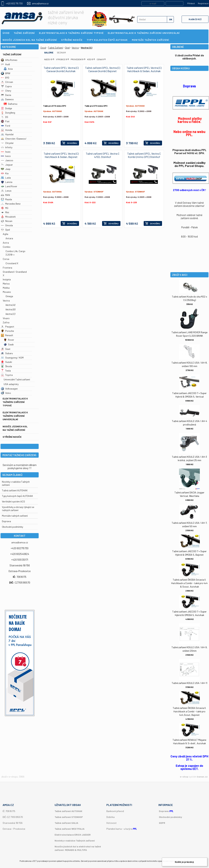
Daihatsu (10, 104)
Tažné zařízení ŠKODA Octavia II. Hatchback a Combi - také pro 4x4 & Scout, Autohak (189, 583)
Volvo (6, 393)
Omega (9, 296)
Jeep (6, 169)
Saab (9, 344)
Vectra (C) (10, 314)
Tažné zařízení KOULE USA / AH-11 (190, 683)
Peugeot (8, 327)
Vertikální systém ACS (13, 501)
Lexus (6, 191)
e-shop (184, 777)
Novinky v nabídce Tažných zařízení (75, 841)
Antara (9, 238)
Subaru (7, 353)
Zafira (6, 322)
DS (5, 117)
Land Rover (9, 186)
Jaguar (7, 165)
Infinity (7, 147)
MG (5, 208)
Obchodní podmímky (12, 527)
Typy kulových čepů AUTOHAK (17, 496)
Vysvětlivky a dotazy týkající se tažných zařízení (18, 509)
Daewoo (7, 99)
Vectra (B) (10, 309)
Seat (6, 349)
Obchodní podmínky (170, 817)
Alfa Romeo (9, 60)
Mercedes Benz (11, 204)
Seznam (61, 53)
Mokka (6, 288)
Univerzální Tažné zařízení (17, 379)
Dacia (6, 95)
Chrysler (7, 143)
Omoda (7, 225)
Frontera (7, 268)
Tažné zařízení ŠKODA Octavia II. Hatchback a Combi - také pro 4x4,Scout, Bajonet (189, 711)
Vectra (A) (10, 305)
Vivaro (6, 318)
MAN (5, 195)
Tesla (6, 371)
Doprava (6, 521)
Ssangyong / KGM (12, 358)
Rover (9, 340)
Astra (6, 243)
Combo (7, 247)
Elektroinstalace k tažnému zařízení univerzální (15, 416)
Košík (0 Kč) (195, 19)
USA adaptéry (11, 384)
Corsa (6, 259)
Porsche (7, 331)
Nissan (7, 221)
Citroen (7, 82)
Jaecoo (7, 160)
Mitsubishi (8, 217)
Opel (5, 230)
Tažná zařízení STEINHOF (69, 817)
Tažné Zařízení (12, 54)
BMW (6, 73)
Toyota (7, 375)
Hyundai (7, 134)
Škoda (6, 366)
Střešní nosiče (12, 437)
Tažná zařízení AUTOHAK (15, 490)
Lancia (7, 182)
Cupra (6, 86)
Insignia (7, 279)
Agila (5, 234)
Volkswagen (9, 389)
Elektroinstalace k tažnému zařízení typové (15, 402)
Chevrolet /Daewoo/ (14, 139)
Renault (7, 335)
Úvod (43, 48)
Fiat (5, 121)
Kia (5, 173)
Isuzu (6, 152)
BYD (5, 78)
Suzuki (6, 362)
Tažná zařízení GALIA (66, 823)
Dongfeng (8, 113)
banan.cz (202, 777)
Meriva (6, 284)
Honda (6, 130)
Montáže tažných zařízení (15, 516)
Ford (5, 126)
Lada (6, 178)
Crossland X (12, 263)
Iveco (6, 156)
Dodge (6, 108)
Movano (7, 292)
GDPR (162, 823)
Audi (5, 64)
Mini (5, 212)
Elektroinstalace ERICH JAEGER (73, 835)
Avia (8, 69)
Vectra (6, 301)
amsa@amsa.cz (40, 3)
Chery (6, 91)
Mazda (6, 199)
